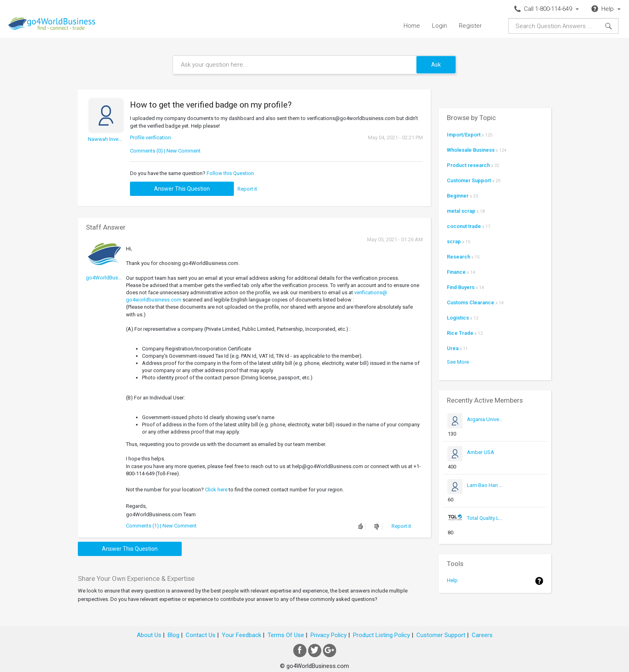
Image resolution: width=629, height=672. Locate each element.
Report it (247, 189)
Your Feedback (241, 635)
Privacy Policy (329, 635)
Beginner (458, 196)
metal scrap (461, 211)
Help (452, 580)
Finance (456, 272)
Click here (216, 490)
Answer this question (182, 189)
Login (439, 26)
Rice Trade (460, 333)
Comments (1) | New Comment (161, 526)
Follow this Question (230, 173)
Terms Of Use (286, 635)
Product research (468, 165)
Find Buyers (461, 287)
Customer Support (469, 180)
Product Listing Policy (381, 635)
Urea (453, 348)
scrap (454, 241)
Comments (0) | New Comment (165, 151)
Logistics (458, 318)
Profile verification (150, 137)
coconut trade (464, 226)
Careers (482, 635)
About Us (149, 635)
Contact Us (201, 635)
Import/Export (464, 135)
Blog (173, 635)
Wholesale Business (471, 150)
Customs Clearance (471, 302)
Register (470, 26)
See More (458, 362)
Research (459, 257)
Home (412, 26)
